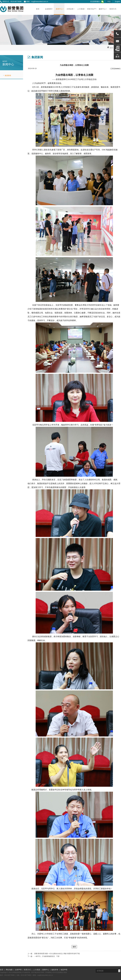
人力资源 (37, 970)
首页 (111, 48)
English (118, 2)
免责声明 (64, 970)
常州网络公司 (50, 972)
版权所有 (55, 970)
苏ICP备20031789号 (38, 972)
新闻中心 (46, 970)
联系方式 (27, 970)
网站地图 (9, 970)
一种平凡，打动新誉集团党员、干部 (47, 956)
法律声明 (18, 970)
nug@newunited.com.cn (40, 2)
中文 (109, 2)
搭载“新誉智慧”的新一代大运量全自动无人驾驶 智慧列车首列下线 (57, 954)
